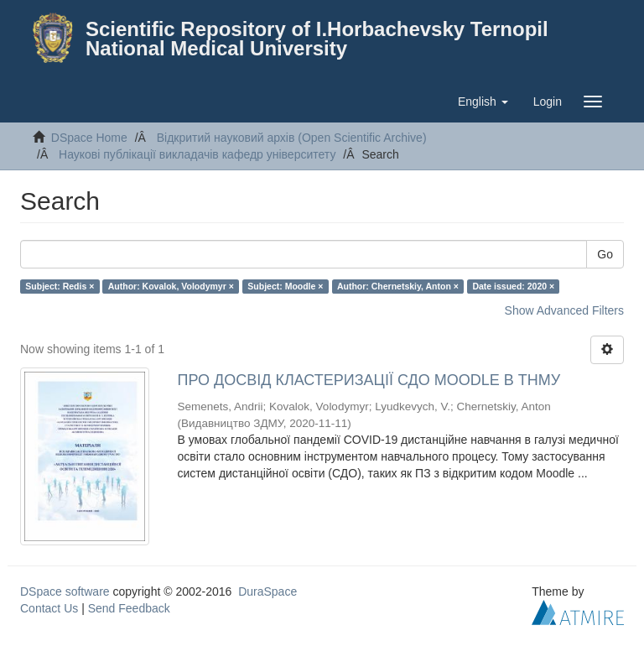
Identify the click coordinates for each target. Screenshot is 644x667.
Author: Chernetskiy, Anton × (398, 286)
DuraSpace (267, 591)
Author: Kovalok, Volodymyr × (171, 286)
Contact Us (49, 608)
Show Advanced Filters (564, 310)
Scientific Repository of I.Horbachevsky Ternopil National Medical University (317, 39)
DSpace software (65, 591)
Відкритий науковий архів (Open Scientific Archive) (292, 138)
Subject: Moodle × (285, 286)
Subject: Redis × (60, 286)
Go (605, 254)
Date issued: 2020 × (513, 286)
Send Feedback (129, 608)
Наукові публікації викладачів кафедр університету (197, 154)
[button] (483, 102)
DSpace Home (89, 138)
